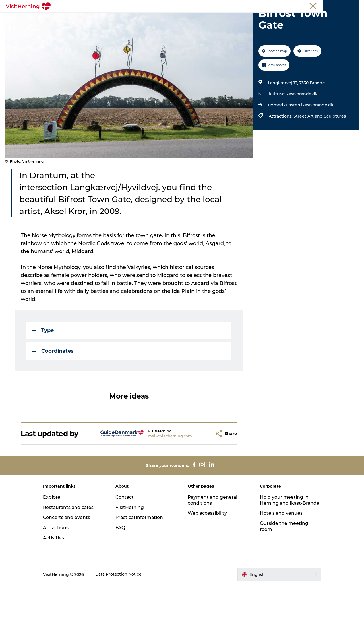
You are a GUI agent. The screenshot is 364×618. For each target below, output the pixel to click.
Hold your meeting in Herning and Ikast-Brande (282, 535)
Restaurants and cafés (74, 540)
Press (354, 5)
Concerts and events (72, 550)
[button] (199, 466)
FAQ (123, 560)
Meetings (309, 5)
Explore (57, 529)
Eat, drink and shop (131, 18)
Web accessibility (207, 546)
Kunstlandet (173, 18)
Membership (333, 5)
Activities (58, 570)
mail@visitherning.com (159, 468)
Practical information (142, 550)
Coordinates (53, 383)
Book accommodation (182, 24)
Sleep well (274, 18)
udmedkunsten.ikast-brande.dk (301, 137)
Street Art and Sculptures (319, 149)
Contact (127, 529)
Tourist (289, 5)
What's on (90, 18)
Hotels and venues (279, 552)
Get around (243, 18)
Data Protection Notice (124, 607)
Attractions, (281, 149)
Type (43, 363)
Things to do (208, 18)
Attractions (61, 560)
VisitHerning (132, 540)
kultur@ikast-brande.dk (293, 126)
